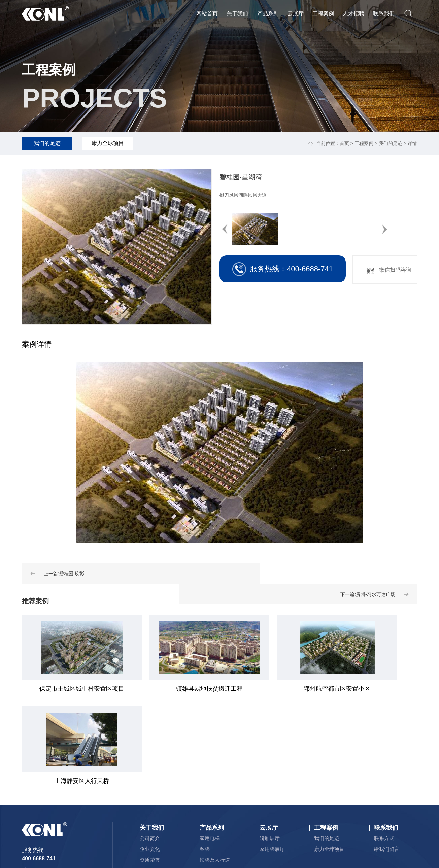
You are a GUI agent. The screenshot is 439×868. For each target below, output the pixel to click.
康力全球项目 (108, 143)
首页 (344, 143)
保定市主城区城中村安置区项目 (67, 689)
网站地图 (277, 828)
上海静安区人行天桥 (364, 689)
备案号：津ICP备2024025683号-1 (338, 820)
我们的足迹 (47, 143)
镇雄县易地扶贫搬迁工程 (166, 689)
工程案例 (49, 70)
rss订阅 (300, 828)
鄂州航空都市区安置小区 (265, 689)
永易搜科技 (250, 828)
